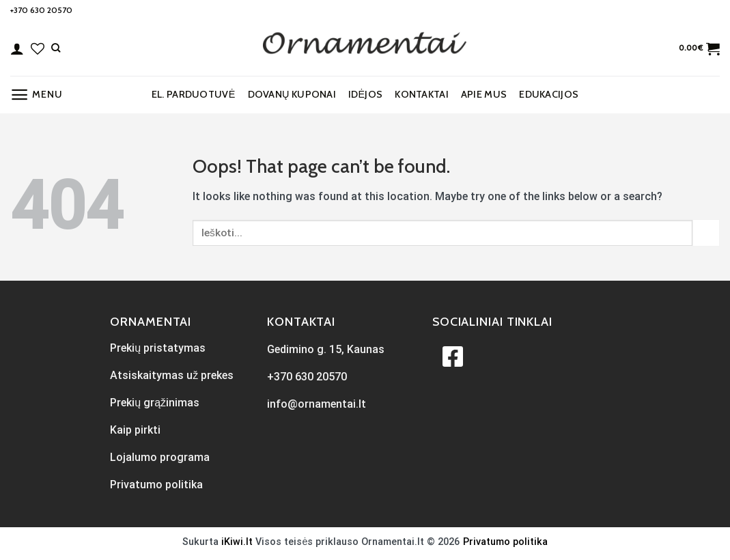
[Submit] (706, 233)
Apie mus (484, 94)
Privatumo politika (505, 542)
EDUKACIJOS (549, 94)
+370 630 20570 (41, 10)
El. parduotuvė (194, 94)
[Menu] (36, 95)
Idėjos (365, 94)
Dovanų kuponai (292, 94)
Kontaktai (422, 94)
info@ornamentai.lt (317, 404)
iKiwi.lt (237, 542)
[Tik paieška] (56, 48)
